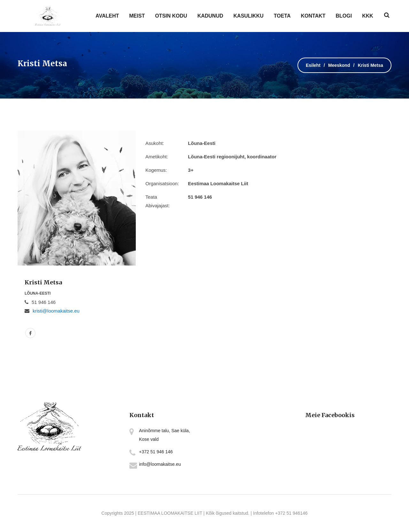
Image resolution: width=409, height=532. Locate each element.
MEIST (137, 16)
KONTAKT (313, 16)
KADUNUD (210, 16)
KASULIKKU (249, 16)
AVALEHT (107, 16)
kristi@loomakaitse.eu (56, 311)
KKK (368, 16)
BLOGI (344, 16)
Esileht (313, 65)
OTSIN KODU (171, 16)
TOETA (282, 16)
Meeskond (339, 65)
